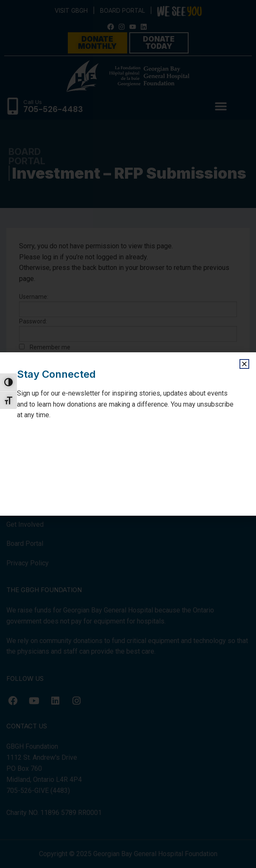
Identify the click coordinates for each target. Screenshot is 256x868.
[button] (244, 364)
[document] (128, 434)
